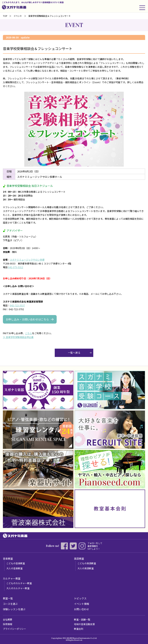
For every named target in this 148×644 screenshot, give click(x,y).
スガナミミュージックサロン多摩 (27, 260)
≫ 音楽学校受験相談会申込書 (18, 337)
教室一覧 (8, 598)
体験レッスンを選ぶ (14, 609)
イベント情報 (82, 604)
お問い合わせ (82, 609)
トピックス (80, 598)
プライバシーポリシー (14, 629)
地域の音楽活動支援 (84, 624)
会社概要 (8, 619)
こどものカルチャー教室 (19, 583)
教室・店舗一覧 (82, 619)
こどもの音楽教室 (16, 563)
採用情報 (8, 624)
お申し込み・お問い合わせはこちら (27, 319)
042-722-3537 (17, 305)
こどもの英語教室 (87, 563)
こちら (29, 333)
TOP (5, 16)
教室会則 (79, 629)
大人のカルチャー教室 (18, 588)
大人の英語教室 (86, 568)
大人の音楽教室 (14, 568)
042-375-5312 (16, 267)
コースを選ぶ (10, 604)
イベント (18, 16)
